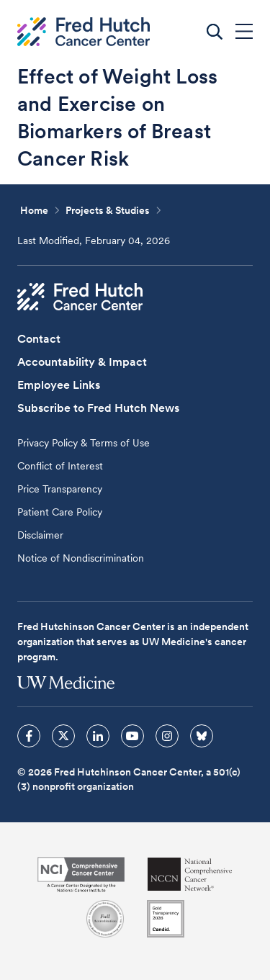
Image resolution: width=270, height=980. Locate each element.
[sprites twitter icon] (63, 736)
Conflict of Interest (60, 466)
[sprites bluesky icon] (202, 736)
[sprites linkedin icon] (98, 736)
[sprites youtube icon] (132, 736)
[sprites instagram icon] (167, 736)
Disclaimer (40, 535)
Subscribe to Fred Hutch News (98, 408)
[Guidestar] (166, 919)
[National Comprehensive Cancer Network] (190, 875)
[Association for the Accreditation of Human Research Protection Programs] (105, 919)
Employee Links (59, 385)
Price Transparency (60, 489)
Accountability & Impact (82, 362)
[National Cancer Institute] (81, 875)
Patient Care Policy (60, 512)
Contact (39, 339)
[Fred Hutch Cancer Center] (80, 297)
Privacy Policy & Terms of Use (84, 443)
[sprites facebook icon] (29, 736)
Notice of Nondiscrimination (81, 558)
